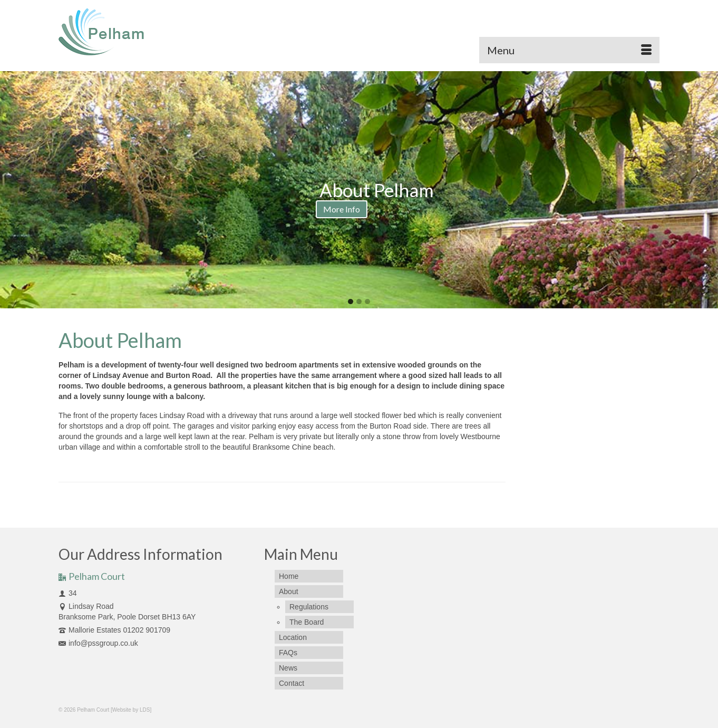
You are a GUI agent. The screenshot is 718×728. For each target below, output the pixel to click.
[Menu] (569, 50)
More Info (269, 209)
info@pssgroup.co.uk (98, 643)
